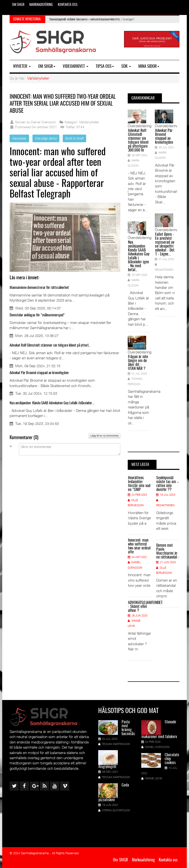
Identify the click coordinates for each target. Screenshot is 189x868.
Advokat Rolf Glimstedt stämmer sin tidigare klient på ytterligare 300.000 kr (138, 140)
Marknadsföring (41, 5)
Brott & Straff (74, 138)
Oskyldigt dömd (46, 138)
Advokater (19, 138)
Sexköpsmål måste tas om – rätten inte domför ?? (168, 484)
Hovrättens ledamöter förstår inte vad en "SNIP (139, 484)
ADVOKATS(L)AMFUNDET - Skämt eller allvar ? (140, 607)
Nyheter (22, 66)
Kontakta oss (68, 5)
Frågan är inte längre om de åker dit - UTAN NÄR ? (138, 363)
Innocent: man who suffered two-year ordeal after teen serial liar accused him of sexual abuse (61, 104)
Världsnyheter (38, 78)
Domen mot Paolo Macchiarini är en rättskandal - (168, 551)
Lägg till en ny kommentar (104, 436)
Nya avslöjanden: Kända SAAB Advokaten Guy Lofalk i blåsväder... (52, 403)
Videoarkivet (76, 66)
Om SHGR (18, 5)
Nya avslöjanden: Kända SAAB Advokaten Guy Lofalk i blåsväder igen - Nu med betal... (139, 256)
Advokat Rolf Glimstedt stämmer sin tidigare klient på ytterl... (50, 345)
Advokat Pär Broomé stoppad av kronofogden (39, 373)
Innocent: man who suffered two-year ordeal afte (139, 546)
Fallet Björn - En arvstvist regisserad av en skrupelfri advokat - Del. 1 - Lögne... (165, 244)
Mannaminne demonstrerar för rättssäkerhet (39, 288)
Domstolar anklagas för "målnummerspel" (37, 315)
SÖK (126, 66)
